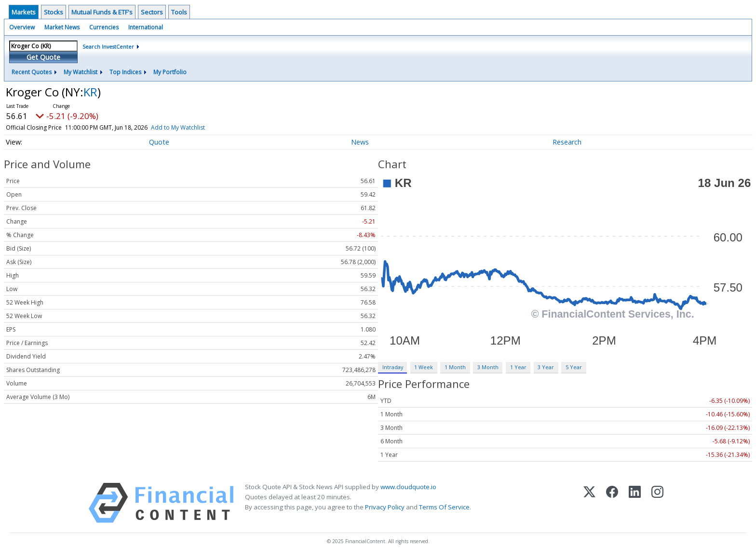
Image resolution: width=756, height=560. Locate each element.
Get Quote (43, 57)
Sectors (152, 12)
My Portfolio (170, 72)
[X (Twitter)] (589, 503)
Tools (179, 12)
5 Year (574, 367)
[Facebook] (612, 503)
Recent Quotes (32, 72)
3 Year (546, 367)
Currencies (104, 27)
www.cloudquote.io (408, 487)
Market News (62, 27)
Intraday (393, 367)
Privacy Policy (385, 507)
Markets (24, 12)
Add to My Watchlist (192, 127)
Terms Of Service (444, 507)
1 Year (518, 367)
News (360, 142)
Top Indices (125, 72)
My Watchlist (81, 72)
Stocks (54, 12)
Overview (22, 27)
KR (90, 92)
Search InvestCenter (108, 47)
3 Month (488, 367)
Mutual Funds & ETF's (102, 12)
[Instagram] (657, 503)
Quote (159, 142)
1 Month (455, 367)
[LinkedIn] (635, 503)
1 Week (424, 367)
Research (567, 142)
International (146, 27)
